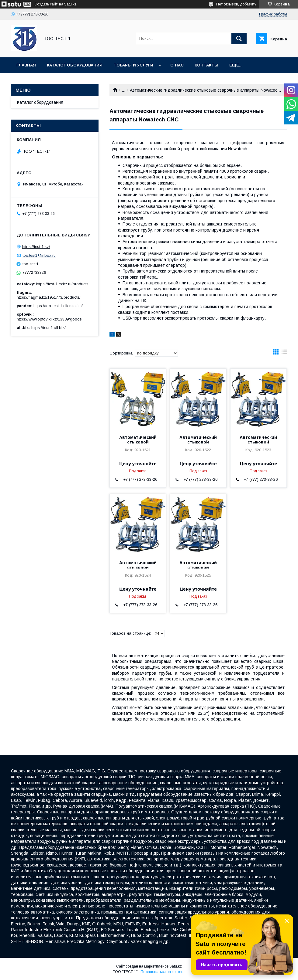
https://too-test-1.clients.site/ (58, 306)
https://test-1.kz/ (36, 247)
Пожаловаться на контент (163, 972)
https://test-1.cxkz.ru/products (62, 284)
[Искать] (239, 39)
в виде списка (284, 353)
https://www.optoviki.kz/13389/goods (49, 319)
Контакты (206, 65)
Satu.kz (176, 966)
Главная (26, 65)
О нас (177, 65)
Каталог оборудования (75, 65)
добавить (248, 4)
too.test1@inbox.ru (39, 255)
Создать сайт (46, 4)
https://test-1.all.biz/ (49, 328)
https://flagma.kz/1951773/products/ (49, 297)
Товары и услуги (133, 65)
